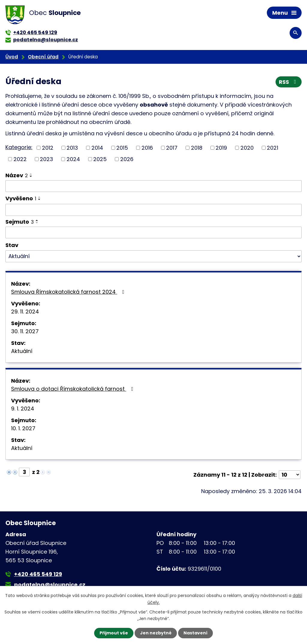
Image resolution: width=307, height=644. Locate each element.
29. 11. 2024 (25, 312)
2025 (100, 159)
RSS (289, 82)
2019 (221, 148)
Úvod (12, 57)
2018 (197, 148)
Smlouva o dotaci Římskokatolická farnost (73, 389)
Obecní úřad (43, 57)
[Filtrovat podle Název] (153, 186)
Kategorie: (19, 147)
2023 (46, 159)
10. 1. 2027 (23, 428)
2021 (273, 148)
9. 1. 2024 (23, 409)
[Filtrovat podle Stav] (153, 256)
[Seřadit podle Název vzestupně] (31, 174)
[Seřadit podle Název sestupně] (31, 176)
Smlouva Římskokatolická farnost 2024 (69, 292)
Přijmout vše (114, 633)
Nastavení (195, 633)
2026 (127, 159)
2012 (48, 148)
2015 (122, 148)
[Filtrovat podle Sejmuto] (153, 233)
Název (17, 175)
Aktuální (22, 351)
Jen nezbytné (156, 633)
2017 (172, 148)
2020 (247, 148)
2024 (73, 159)
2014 (97, 148)
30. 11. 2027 (25, 331)
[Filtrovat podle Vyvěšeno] (153, 210)
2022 (20, 159)
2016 (147, 148)
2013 (72, 148)
